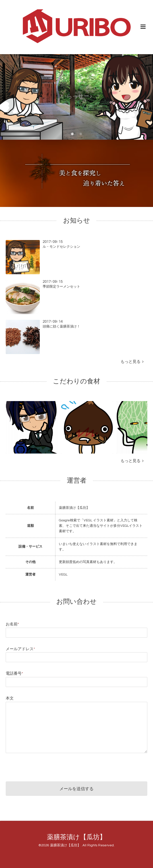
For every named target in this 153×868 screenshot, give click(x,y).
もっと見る (132, 362)
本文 (10, 698)
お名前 (12, 624)
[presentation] (49, 766)
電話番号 (14, 674)
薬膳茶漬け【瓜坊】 (77, 837)
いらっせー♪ (77, 97)
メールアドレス (20, 649)
